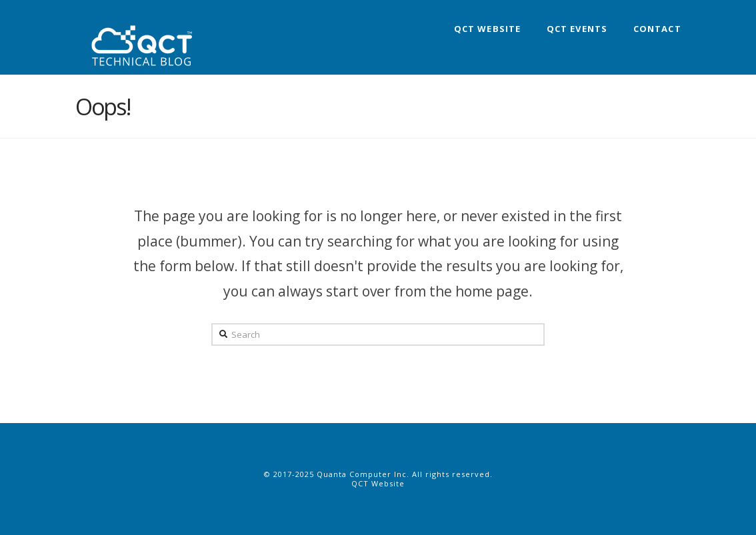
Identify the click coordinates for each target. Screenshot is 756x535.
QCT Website (378, 483)
